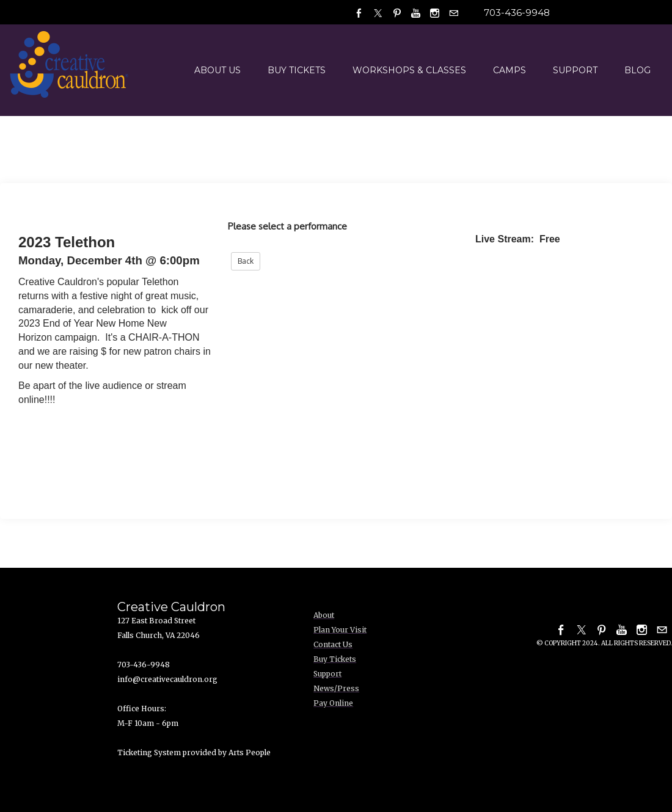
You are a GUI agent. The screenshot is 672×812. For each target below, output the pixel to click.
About (324, 615)
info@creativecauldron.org (167, 679)
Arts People (250, 752)
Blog (637, 70)
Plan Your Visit (340, 630)
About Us (217, 70)
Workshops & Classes (409, 70)
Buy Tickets (297, 70)
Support (575, 70)
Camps (509, 70)
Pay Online (333, 703)
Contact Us (333, 644)
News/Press (336, 688)
